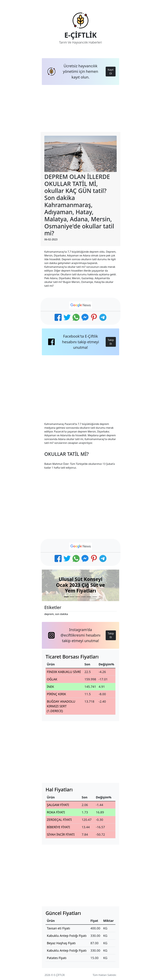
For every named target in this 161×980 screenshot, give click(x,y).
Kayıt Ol (111, 72)
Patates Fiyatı (57, 958)
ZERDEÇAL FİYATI (59, 820)
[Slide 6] (95, 597)
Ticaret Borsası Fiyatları (72, 657)
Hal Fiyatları (59, 789)
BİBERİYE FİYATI (58, 827)
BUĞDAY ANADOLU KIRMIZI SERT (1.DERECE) (61, 706)
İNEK (50, 687)
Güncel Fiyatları (63, 913)
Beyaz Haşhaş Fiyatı (61, 943)
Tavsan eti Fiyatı (58, 928)
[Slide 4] (83, 597)
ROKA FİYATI (56, 812)
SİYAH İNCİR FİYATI (61, 834)
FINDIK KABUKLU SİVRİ (64, 672)
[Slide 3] (78, 597)
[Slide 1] (66, 597)
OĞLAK (52, 679)
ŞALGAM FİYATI (58, 805)
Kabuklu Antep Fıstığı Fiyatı (67, 936)
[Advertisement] (80, 109)
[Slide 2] (72, 597)
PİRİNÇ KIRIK (56, 694)
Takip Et (111, 342)
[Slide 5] (89, 597)
